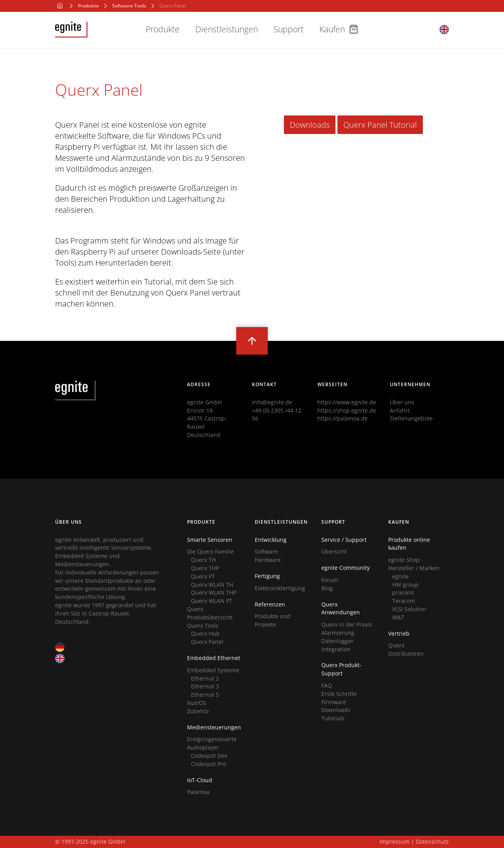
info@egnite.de (272, 402)
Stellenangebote (411, 418)
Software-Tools (129, 6)
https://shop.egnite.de (347, 410)
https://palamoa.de (343, 418)
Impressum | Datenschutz (414, 841)
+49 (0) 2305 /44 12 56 (277, 415)
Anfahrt (400, 410)
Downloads (310, 125)
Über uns (402, 402)
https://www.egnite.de (347, 402)
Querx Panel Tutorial (380, 125)
